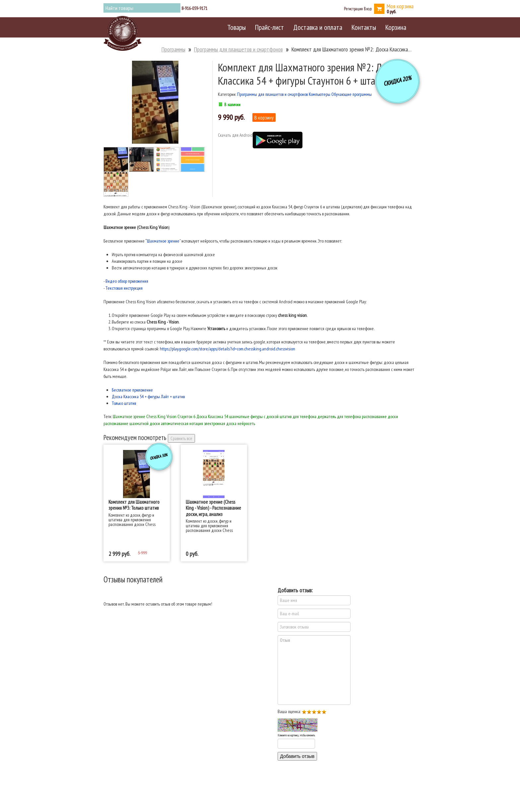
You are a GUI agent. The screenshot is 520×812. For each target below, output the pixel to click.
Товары (236, 27)
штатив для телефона (298, 416)
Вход (368, 9)
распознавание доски (380, 416)
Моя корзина (400, 6)
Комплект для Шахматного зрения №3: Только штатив (134, 505)
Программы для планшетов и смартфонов (238, 49)
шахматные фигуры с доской (254, 416)
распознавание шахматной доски (132, 423)
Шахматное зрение (163, 241)
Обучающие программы (352, 94)
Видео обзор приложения (127, 281)
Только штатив (124, 403)
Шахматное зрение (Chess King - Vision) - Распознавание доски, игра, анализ (213, 508)
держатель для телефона (339, 416)
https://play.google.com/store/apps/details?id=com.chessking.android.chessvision (227, 349)
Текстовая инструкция (124, 288)
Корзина (396, 27)
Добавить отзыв (297, 756)
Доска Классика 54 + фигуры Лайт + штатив (148, 397)
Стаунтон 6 (186, 416)
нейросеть (246, 423)
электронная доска (220, 423)
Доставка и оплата (318, 27)
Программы (173, 49)
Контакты (364, 27)
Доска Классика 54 (212, 416)
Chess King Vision (161, 416)
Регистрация (353, 9)
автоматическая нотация (182, 423)
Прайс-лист (269, 27)
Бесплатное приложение (132, 390)
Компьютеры (320, 94)
